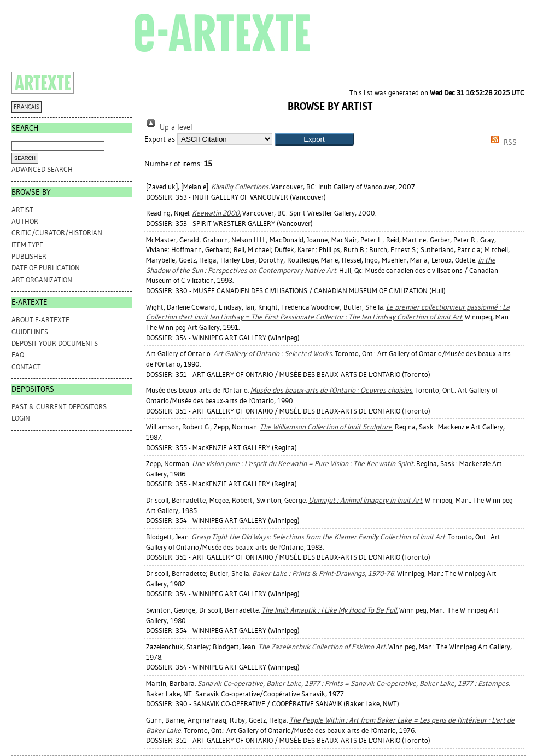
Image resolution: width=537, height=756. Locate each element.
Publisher (29, 256)
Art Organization (42, 280)
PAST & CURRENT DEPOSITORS (59, 407)
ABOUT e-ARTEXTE (40, 320)
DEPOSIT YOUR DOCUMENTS (55, 343)
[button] (314, 139)
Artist (22, 210)
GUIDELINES (30, 332)
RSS (502, 143)
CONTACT (26, 367)
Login (21, 418)
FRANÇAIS (27, 107)
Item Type (27, 245)
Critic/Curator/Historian (57, 233)
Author (25, 221)
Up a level (168, 127)
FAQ (18, 355)
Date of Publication (46, 268)
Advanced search (42, 169)
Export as (160, 139)
